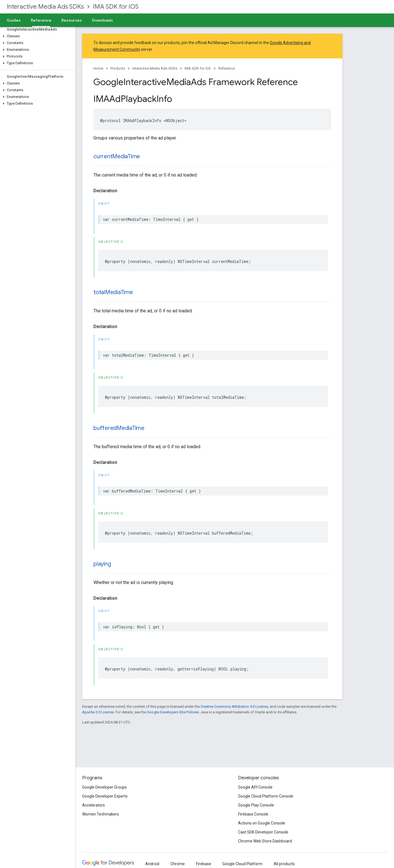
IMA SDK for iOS (116, 7)
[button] (37, 36)
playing (102, 564)
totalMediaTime (113, 292)
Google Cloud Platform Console (266, 796)
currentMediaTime (117, 156)
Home (98, 68)
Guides (14, 20)
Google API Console (255, 787)
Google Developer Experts (105, 796)
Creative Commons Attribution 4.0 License (234, 706)
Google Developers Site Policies (173, 712)
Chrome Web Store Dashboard (265, 841)
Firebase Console (253, 814)
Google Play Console (256, 805)
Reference (226, 68)
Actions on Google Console (262, 823)
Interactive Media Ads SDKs (45, 7)
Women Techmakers (101, 814)
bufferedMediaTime (119, 428)
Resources (72, 20)
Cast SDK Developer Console (263, 832)
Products (118, 68)
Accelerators (94, 805)
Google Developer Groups (104, 787)
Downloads (102, 20)
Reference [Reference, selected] (41, 20)
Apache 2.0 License (98, 712)
